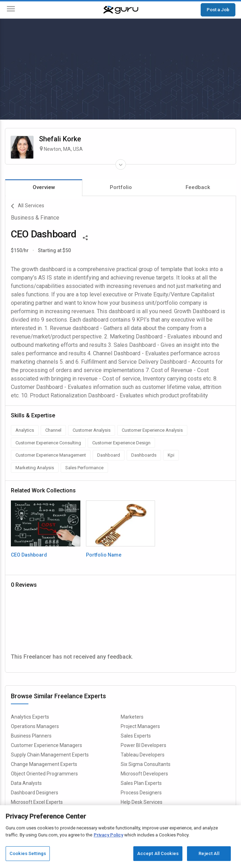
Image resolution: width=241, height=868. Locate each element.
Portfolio (121, 187)
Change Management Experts (44, 764)
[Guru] (121, 10)
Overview (44, 187)
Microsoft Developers (144, 774)
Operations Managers (35, 726)
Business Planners (31, 736)
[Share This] (85, 237)
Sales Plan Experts (141, 783)
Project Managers (140, 726)
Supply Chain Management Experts (50, 755)
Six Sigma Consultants (146, 764)
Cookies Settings (28, 853)
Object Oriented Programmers (44, 774)
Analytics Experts (30, 717)
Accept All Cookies (158, 853)
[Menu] (11, 10)
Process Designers (141, 793)
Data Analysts (26, 783)
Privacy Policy (108, 835)
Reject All (209, 853)
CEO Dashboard (29, 555)
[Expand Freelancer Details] (121, 164)
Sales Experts (136, 736)
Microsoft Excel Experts (37, 802)
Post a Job (218, 9)
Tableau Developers (143, 755)
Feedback (198, 187)
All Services (28, 206)
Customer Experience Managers (46, 745)
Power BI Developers (143, 745)
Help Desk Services (142, 802)
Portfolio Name (104, 555)
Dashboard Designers (35, 793)
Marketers (132, 717)
